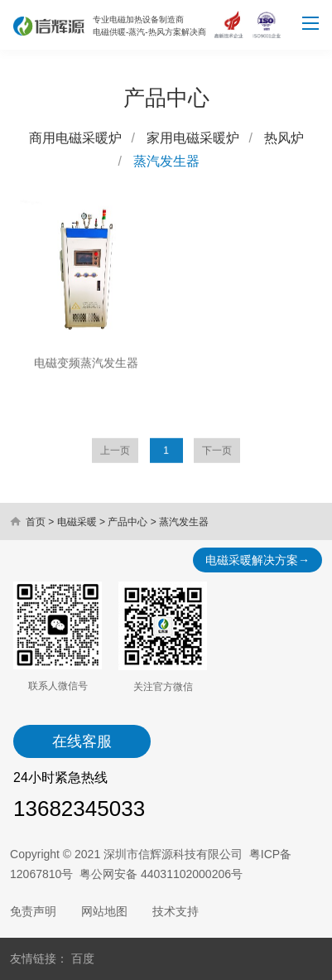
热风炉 (284, 140)
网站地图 (104, 911)
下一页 (217, 458)
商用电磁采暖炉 (75, 140)
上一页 (115, 458)
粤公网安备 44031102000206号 (161, 874)
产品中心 (128, 522)
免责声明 (33, 911)
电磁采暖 (77, 522)
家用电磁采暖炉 (193, 140)
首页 (36, 522)
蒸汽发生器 (166, 163)
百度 (83, 958)
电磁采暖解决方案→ (257, 560)
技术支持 (176, 911)
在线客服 (82, 741)
